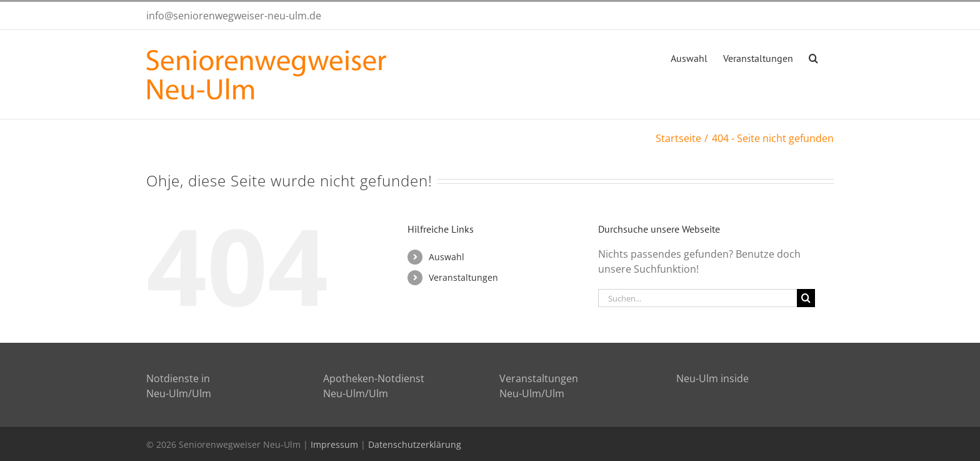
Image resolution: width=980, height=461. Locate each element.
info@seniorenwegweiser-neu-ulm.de (234, 16)
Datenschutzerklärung (415, 444)
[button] (813, 57)
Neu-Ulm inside (712, 378)
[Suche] (806, 298)
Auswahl (447, 257)
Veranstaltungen (463, 277)
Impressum (334, 444)
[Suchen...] (697, 298)
